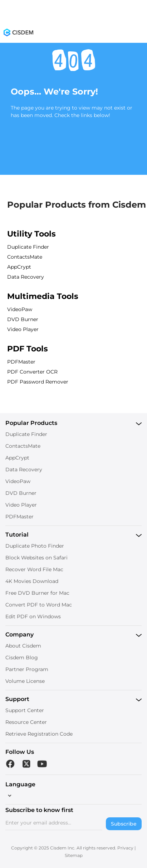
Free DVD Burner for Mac (37, 593)
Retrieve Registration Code (39, 734)
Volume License (25, 681)
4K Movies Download (32, 581)
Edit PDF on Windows (33, 616)
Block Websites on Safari (36, 558)
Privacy (125, 848)
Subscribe (124, 824)
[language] (9, 796)
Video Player (23, 329)
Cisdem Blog (22, 658)
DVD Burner (23, 319)
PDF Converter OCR (32, 372)
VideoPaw (20, 309)
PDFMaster (21, 362)
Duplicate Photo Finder (35, 546)
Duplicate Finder (28, 247)
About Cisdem (23, 646)
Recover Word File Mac (34, 569)
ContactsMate (25, 257)
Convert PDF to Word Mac (39, 605)
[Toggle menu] (139, 34)
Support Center (25, 710)
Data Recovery (26, 277)
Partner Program (27, 669)
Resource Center (26, 722)
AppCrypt (19, 267)
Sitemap (74, 855)
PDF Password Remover (38, 382)
